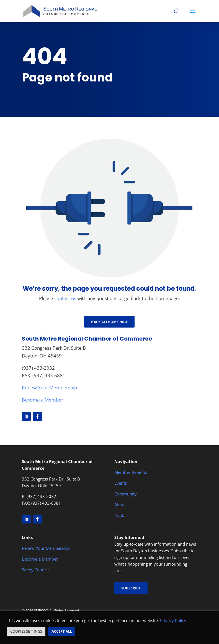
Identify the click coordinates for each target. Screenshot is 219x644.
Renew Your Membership (49, 388)
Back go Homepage (109, 322)
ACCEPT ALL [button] (62, 631)
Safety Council (35, 570)
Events (121, 483)
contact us (65, 298)
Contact (122, 515)
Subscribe (131, 588)
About (120, 505)
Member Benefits (131, 472)
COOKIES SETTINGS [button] (26, 631)
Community (126, 494)
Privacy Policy (173, 620)
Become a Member (43, 400)
